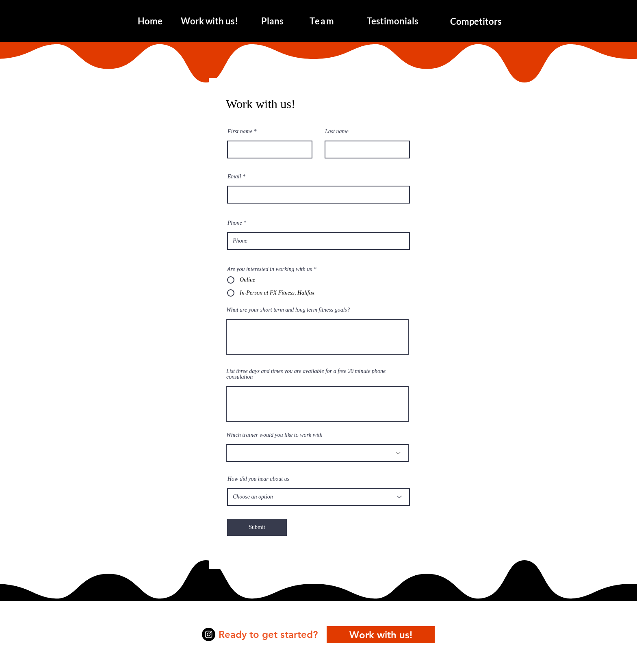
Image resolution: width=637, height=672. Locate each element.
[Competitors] (476, 21)
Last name (337, 132)
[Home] (150, 21)
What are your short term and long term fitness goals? (288, 310)
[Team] (323, 21)
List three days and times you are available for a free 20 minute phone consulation (306, 374)
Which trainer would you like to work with (274, 435)
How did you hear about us (258, 479)
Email (234, 177)
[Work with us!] (209, 21)
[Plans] (272, 21)
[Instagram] (209, 634)
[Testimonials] (393, 21)
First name (240, 132)
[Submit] (257, 527)
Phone (235, 223)
